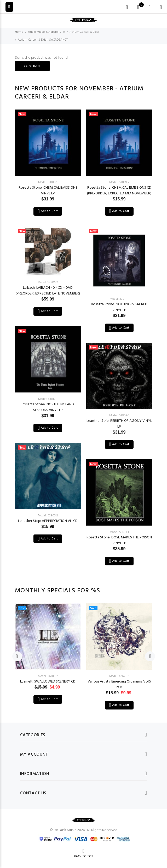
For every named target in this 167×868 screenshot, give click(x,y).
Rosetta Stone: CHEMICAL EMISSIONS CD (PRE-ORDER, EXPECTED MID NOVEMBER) (119, 191)
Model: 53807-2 (48, 516)
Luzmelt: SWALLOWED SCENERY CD (48, 682)
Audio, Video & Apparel (43, 32)
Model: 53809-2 (119, 182)
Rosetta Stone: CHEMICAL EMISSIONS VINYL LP (48, 191)
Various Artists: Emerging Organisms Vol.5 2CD (119, 684)
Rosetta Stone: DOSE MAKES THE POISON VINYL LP (119, 540)
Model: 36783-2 (48, 676)
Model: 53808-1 (119, 416)
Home (19, 32)
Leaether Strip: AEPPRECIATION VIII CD (48, 521)
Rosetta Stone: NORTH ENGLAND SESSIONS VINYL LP (48, 407)
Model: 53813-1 (119, 532)
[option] (48, 325)
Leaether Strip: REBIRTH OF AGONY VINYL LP (119, 424)
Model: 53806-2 (48, 282)
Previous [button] (17, 656)
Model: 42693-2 (119, 676)
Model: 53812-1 (48, 399)
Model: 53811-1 (119, 299)
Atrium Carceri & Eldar (84, 32)
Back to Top (84, 856)
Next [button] (150, 656)
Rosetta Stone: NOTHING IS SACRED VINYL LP (119, 307)
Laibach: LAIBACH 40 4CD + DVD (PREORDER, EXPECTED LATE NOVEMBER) (48, 291)
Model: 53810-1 (48, 182)
